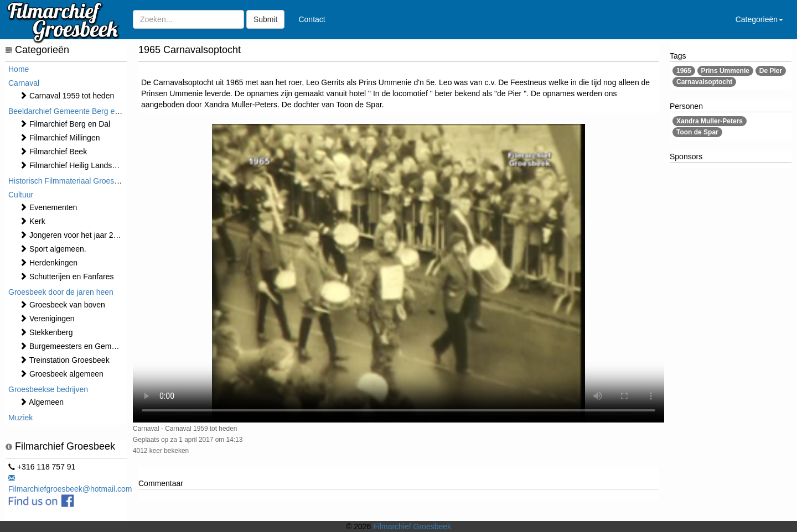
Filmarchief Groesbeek (412, 526)
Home (19, 69)
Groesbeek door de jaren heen (61, 292)
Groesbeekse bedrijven (48, 389)
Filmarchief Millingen (59, 138)
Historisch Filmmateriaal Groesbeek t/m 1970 (86, 181)
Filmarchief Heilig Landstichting (78, 165)
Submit (266, 19)
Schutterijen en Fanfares (66, 277)
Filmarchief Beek (53, 152)
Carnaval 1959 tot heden (67, 96)
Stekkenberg (46, 332)
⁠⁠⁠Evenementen (48, 207)
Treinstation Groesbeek (64, 360)
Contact (312, 19)
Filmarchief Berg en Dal (65, 124)
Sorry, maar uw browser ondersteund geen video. (398, 273)
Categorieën (759, 19)
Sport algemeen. (53, 249)
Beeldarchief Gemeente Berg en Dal (71, 111)
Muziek (20, 418)
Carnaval (24, 83)
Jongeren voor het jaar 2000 (73, 235)
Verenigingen (47, 319)
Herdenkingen (48, 263)
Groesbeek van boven (62, 305)
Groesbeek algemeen (61, 374)
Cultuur (21, 195)
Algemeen (42, 402)
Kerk (32, 221)
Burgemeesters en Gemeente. (76, 346)
